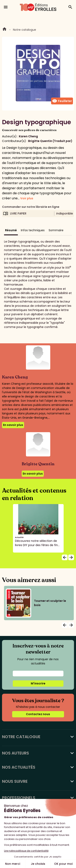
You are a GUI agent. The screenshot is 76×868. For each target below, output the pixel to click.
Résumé (11, 230)
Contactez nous (38, 714)
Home (4, 30)
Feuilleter (62, 101)
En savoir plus (13, 425)
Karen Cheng (28, 136)
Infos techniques (33, 230)
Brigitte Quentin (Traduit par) (50, 141)
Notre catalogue (25, 30)
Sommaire (56, 230)
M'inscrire (38, 683)
